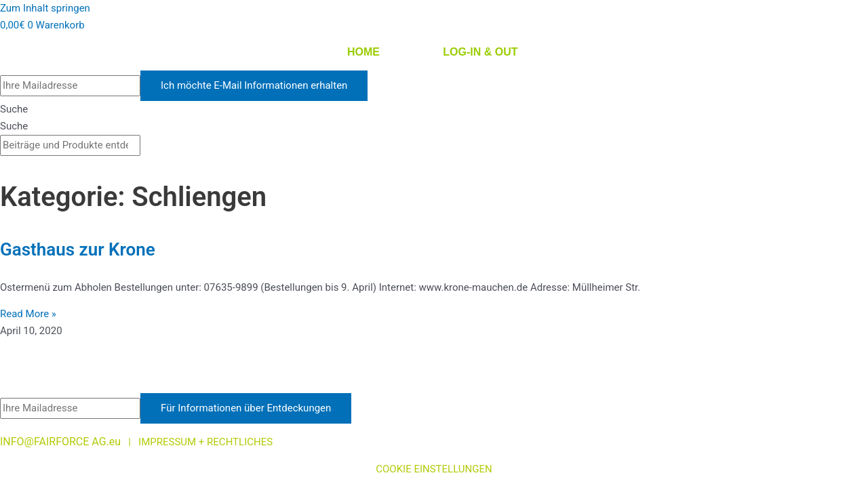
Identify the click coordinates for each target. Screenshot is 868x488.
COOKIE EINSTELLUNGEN (434, 469)
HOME (363, 52)
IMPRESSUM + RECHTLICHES (207, 442)
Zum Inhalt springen (45, 8)
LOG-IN (462, 52)
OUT (507, 52)
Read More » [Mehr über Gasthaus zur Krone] (28, 314)
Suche (14, 109)
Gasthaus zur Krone (78, 249)
